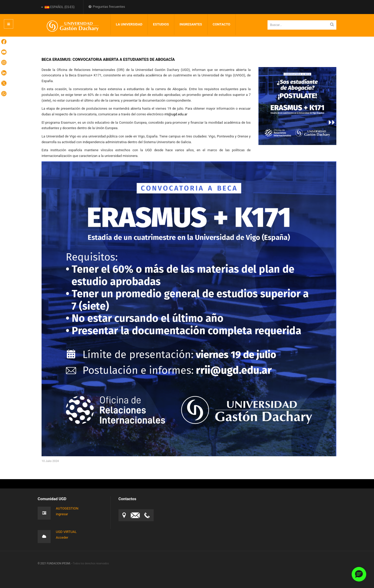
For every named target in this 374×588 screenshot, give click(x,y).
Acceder (62, 537)
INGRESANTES (191, 24)
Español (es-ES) (58, 7)
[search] (302, 25)
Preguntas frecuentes (107, 7)
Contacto (222, 24)
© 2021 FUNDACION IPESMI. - (55, 563)
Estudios (161, 24)
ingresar (62, 514)
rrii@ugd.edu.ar (176, 114)
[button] (359, 574)
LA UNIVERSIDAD (129, 24)
